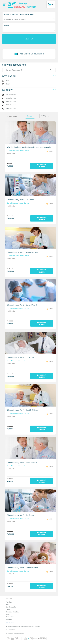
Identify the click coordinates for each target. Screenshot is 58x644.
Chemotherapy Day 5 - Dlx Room (20, 200)
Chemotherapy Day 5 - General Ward (22, 305)
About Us (9, 602)
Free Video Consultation (29, 54)
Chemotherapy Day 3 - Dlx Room (20, 515)
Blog (7, 605)
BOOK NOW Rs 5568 (42, 166)
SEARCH (29, 39)
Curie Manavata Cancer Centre (18, 151)
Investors (9, 620)
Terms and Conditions (13, 612)
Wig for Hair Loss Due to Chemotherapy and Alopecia (29, 147)
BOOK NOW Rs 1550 (42, 376)
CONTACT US (10, 623)
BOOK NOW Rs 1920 (42, 218)
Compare (30, 116)
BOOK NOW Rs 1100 (42, 429)
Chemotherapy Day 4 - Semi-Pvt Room (23, 410)
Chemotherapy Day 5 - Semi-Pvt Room (23, 252)
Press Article (10, 617)
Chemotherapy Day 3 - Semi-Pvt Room (23, 568)
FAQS (8, 615)
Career (8, 610)
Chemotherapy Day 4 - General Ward (22, 463)
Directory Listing (11, 607)
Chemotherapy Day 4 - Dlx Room (20, 357)
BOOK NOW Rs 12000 (42, 534)
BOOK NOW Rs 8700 (42, 586)
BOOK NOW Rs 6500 (42, 481)
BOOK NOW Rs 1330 (42, 271)
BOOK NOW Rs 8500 (42, 323)
